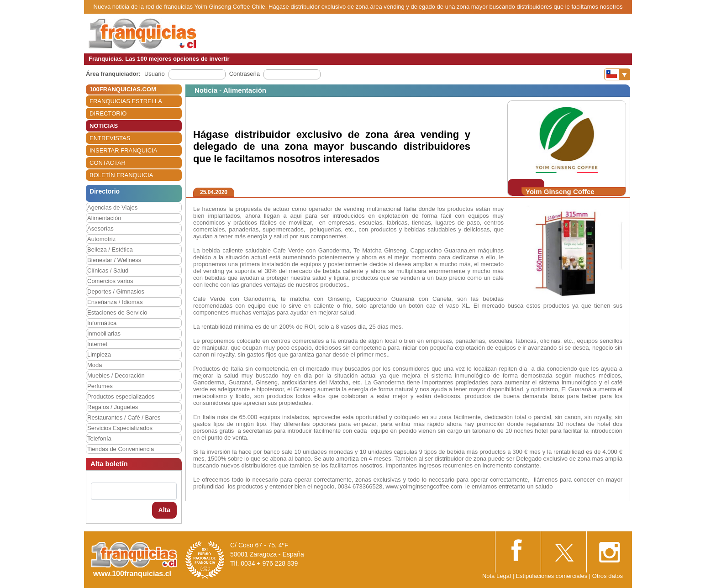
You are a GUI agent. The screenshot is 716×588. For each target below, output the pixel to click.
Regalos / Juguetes (113, 407)
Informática (102, 323)
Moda (95, 365)
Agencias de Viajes (112, 207)
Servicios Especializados (120, 428)
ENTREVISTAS (110, 138)
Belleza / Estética (110, 249)
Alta (164, 510)
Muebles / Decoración (116, 375)
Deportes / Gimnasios (116, 291)
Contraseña (245, 74)
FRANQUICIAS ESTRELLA (126, 101)
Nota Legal (497, 576)
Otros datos (608, 576)
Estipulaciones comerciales (552, 576)
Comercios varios (110, 281)
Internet (97, 344)
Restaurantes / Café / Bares (124, 417)
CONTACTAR (108, 163)
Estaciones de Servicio (117, 312)
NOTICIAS (104, 126)
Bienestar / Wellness (114, 260)
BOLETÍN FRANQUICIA (121, 175)
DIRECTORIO (108, 113)
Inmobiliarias (104, 333)
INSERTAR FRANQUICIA (123, 150)
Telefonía (99, 438)
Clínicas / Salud (108, 270)
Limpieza (99, 354)
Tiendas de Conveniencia (121, 449)
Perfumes (100, 386)
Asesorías (100, 228)
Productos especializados (121, 396)
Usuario (155, 74)
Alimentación (104, 218)
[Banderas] (617, 74)
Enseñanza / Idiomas (115, 302)
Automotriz (101, 239)
